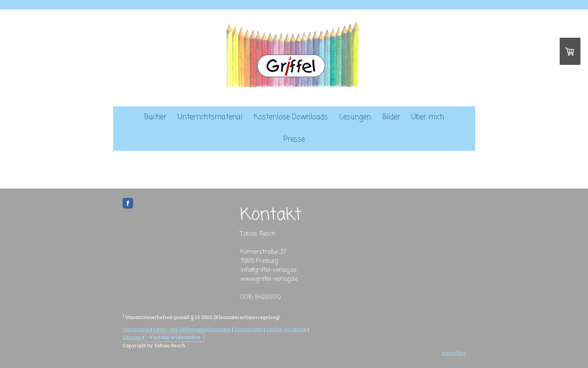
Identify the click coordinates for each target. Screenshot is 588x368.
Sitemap (132, 337)
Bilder (391, 117)
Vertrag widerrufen (175, 337)
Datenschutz (248, 329)
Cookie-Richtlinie (286, 329)
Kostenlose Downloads (291, 117)
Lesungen (355, 117)
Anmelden (454, 353)
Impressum (136, 329)
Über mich (428, 117)
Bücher (155, 117)
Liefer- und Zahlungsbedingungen (192, 329)
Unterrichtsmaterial (210, 117)
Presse (294, 139)
